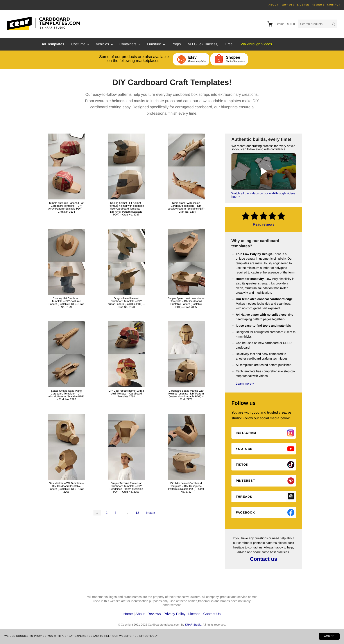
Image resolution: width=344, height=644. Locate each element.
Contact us (263, 559)
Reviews (155, 614)
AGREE (329, 636)
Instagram (246, 433)
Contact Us (212, 614)
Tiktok (242, 465)
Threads (244, 497)
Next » (151, 513)
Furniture (154, 44)
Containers (128, 44)
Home (128, 614)
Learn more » (245, 384)
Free (229, 44)
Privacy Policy (175, 614)
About (140, 614)
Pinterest (245, 481)
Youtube (244, 449)
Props (176, 44)
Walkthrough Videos (256, 44)
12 (137, 513)
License (194, 614)
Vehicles (102, 44)
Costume (78, 44)
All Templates (53, 44)
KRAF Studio (193, 625)
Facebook (245, 512)
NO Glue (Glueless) (203, 44)
